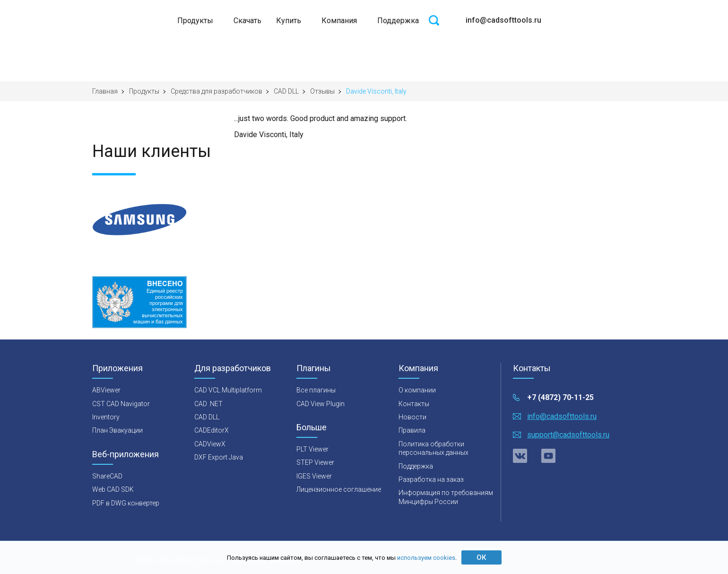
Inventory (106, 417)
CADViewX (210, 444)
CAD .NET (208, 404)
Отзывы (322, 91)
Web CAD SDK (113, 489)
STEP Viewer (315, 462)
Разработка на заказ (431, 479)
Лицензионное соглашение (339, 489)
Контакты (414, 404)
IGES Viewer (314, 476)
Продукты (195, 21)
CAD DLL (286, 91)
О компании (417, 390)
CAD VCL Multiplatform (228, 390)
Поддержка (398, 21)
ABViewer (106, 390)
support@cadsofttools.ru (568, 435)
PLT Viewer (312, 449)
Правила (412, 430)
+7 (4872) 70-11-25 (560, 397)
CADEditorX (212, 430)
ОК (481, 557)
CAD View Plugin (321, 404)
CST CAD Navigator (121, 404)
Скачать (247, 21)
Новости (412, 417)
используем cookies (426, 558)
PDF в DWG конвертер (126, 503)
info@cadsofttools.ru (503, 20)
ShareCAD (107, 476)
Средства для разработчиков (217, 91)
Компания (339, 21)
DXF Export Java (219, 457)
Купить (289, 21)
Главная (105, 91)
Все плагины (316, 390)
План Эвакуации (117, 430)
